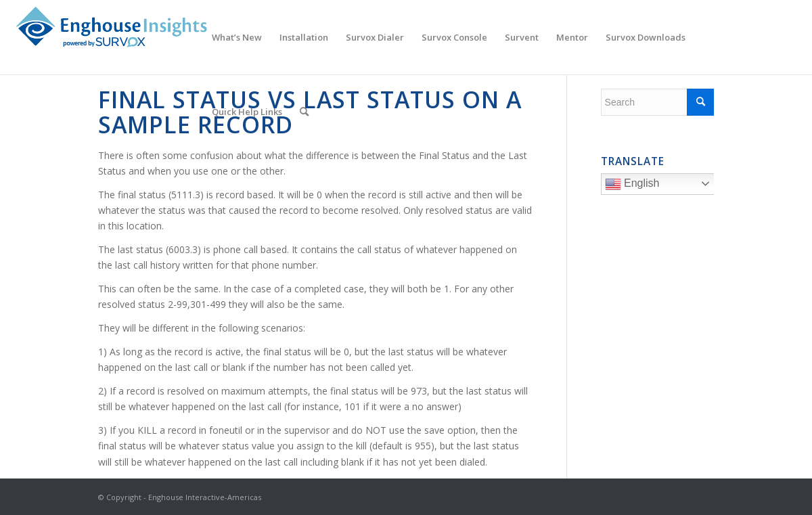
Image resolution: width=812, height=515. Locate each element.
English (661, 185)
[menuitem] (237, 37)
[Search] (304, 112)
